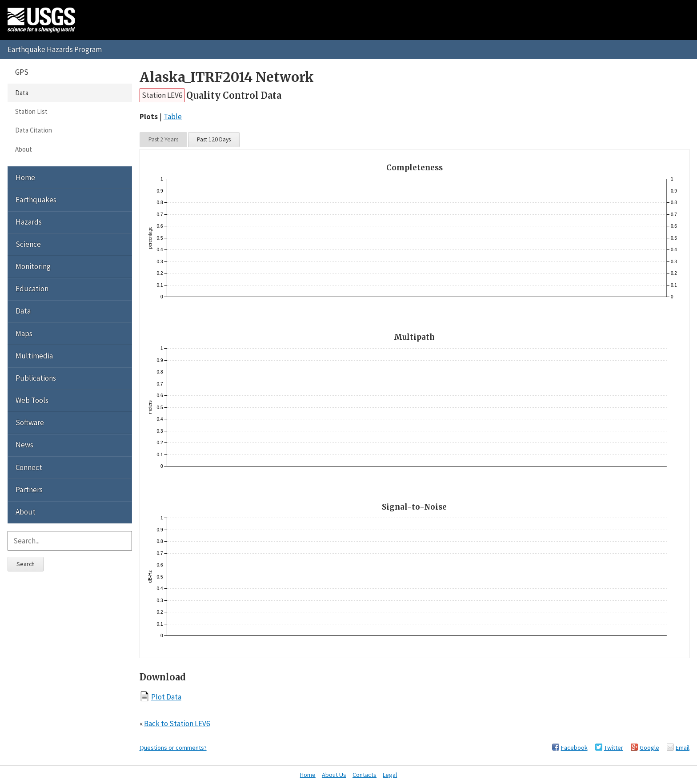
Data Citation (34, 130)
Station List (31, 111)
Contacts (365, 775)
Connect (29, 467)
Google (649, 748)
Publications (36, 378)
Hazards (29, 222)
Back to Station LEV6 (177, 724)
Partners (29, 490)
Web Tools (32, 400)
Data (22, 93)
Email (683, 748)
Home (25, 177)
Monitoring (33, 266)
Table (173, 117)
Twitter (614, 748)
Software (30, 422)
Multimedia (34, 356)
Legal (390, 775)
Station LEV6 (162, 95)
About (24, 149)
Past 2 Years (163, 139)
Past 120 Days (214, 139)
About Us (334, 775)
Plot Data (166, 697)
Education (32, 289)
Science (28, 244)
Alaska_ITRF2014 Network (227, 77)
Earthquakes (36, 200)
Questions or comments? (173, 748)
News (24, 445)
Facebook (574, 748)
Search (26, 564)
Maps (24, 334)
